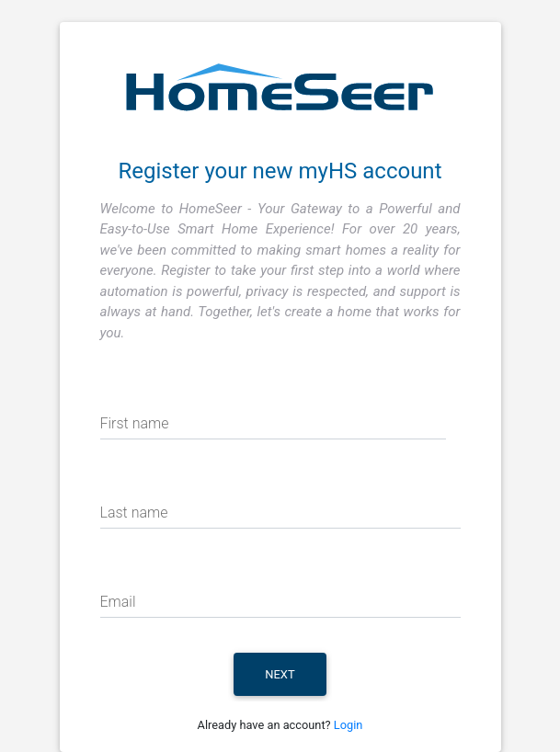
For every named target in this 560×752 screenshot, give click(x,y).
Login (349, 725)
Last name (134, 513)
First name (135, 423)
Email (118, 602)
